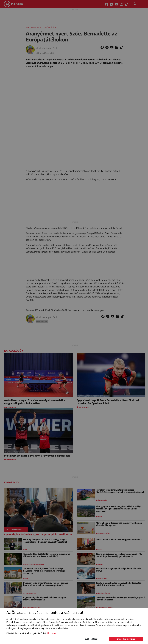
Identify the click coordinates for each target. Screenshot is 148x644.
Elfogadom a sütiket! (126, 639)
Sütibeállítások (91, 639)
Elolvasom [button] (52, 633)
